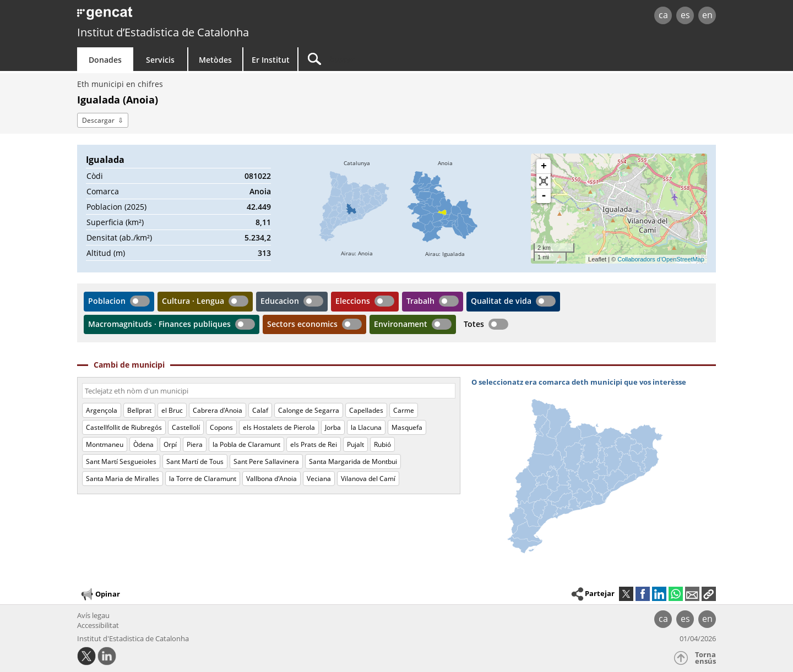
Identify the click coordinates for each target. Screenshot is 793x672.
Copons (221, 427)
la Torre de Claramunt (203, 479)
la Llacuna (366, 427)
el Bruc (172, 410)
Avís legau (93, 615)
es (685, 15)
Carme (404, 410)
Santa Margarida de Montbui (353, 461)
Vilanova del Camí (368, 479)
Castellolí (186, 427)
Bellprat (139, 410)
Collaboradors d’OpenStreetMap (661, 259)
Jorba (333, 427)
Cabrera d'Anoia (218, 410)
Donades (105, 60)
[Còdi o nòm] (269, 391)
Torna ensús (705, 658)
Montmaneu (105, 444)
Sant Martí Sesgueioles (121, 461)
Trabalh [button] (420, 301)
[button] (709, 594)
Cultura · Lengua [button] (193, 301)
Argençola (102, 410)
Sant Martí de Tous (195, 461)
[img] (357, 209)
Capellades (366, 410)
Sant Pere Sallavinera (266, 461)
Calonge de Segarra (309, 410)
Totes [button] (474, 324)
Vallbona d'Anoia (271, 479)
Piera (195, 444)
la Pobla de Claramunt (246, 444)
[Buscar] (392, 59)
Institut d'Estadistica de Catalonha (133, 638)
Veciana (319, 479)
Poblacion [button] (107, 301)
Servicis (160, 60)
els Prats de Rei (314, 444)
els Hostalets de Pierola (279, 427)
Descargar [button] (98, 120)
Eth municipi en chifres (120, 84)
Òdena (143, 444)
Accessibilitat (98, 625)
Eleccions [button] (353, 301)
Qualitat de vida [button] (501, 301)
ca (663, 15)
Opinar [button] (100, 594)
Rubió (382, 444)
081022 (258, 176)
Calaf (260, 410)
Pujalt (355, 444)
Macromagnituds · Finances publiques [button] (159, 324)
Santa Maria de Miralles (123, 479)
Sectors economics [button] (302, 324)
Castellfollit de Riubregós (124, 427)
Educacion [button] (280, 301)
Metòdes (215, 60)
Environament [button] (401, 324)
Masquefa (407, 427)
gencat (205, 16)
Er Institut (271, 60)
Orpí (170, 444)
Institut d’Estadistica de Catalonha (163, 32)
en (707, 15)
